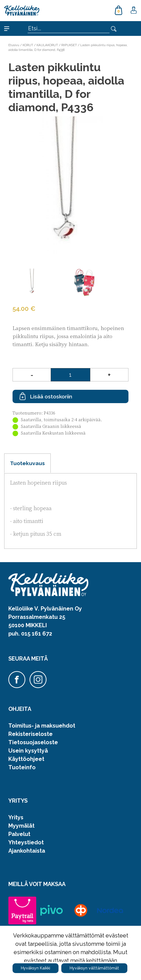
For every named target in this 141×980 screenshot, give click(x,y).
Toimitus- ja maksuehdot (42, 726)
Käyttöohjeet (26, 759)
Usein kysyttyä (28, 751)
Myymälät (21, 826)
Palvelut (19, 834)
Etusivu (14, 45)
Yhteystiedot (26, 842)
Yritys (16, 817)
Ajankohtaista (27, 851)
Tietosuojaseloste (33, 742)
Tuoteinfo (22, 767)
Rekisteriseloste (31, 734)
